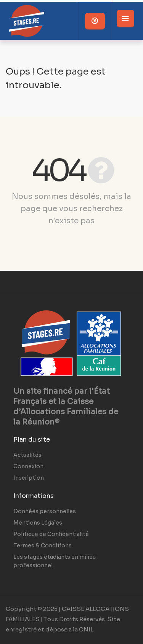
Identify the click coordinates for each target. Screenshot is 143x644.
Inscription (29, 478)
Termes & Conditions (43, 545)
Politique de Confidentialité (51, 534)
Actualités (27, 455)
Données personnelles (45, 511)
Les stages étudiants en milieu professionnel (55, 561)
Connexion (28, 466)
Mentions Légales (38, 523)
